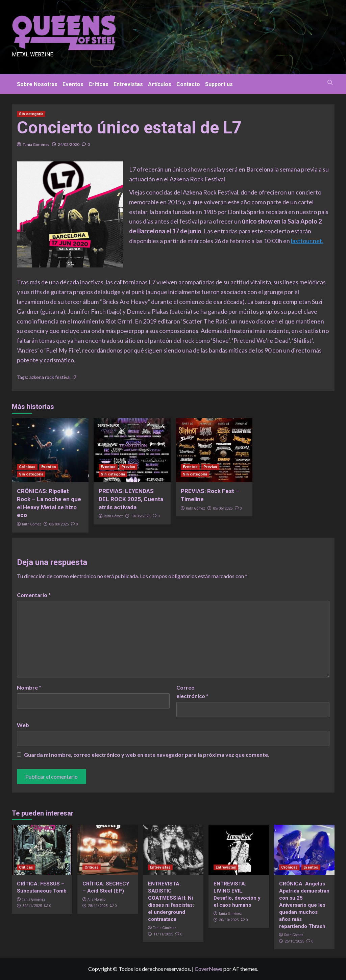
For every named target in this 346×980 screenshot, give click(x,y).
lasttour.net (306, 241)
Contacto (188, 84)
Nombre (29, 687)
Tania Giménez (36, 144)
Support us (219, 84)
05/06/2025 (223, 508)
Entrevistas (128, 84)
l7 (75, 377)
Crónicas (27, 467)
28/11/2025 (98, 906)
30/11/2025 (32, 906)
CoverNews (208, 969)
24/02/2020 (69, 144)
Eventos (73, 84)
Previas (128, 467)
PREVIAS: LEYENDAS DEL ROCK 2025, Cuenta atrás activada (131, 499)
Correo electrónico (192, 692)
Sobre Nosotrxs (37, 84)
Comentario (34, 595)
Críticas (98, 84)
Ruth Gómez (32, 524)
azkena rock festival (50, 377)
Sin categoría (31, 114)
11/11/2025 (163, 934)
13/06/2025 (141, 516)
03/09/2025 (59, 524)
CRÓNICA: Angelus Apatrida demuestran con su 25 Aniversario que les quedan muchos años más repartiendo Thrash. (304, 905)
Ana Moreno (96, 899)
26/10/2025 (294, 941)
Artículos (160, 84)
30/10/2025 (229, 920)
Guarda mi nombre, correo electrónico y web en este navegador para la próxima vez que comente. (147, 755)
